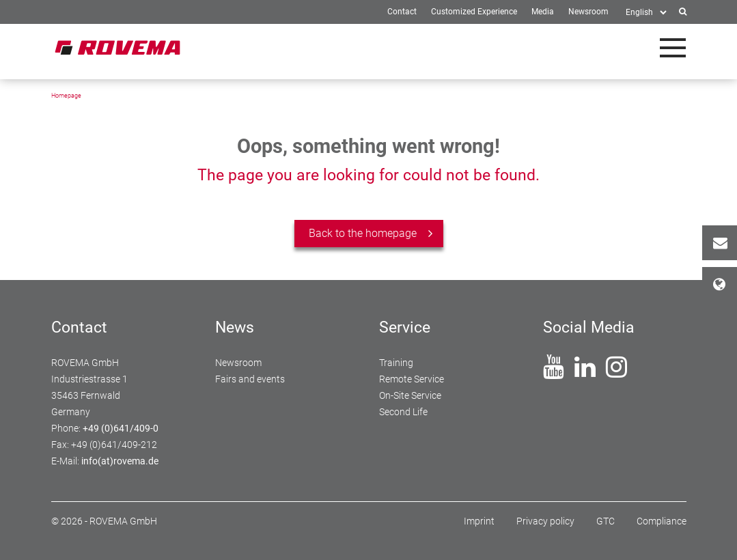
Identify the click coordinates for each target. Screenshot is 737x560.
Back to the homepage (363, 233)
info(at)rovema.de (120, 461)
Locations (725, 284)
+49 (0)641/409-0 (121, 428)
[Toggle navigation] (673, 48)
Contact (725, 243)
